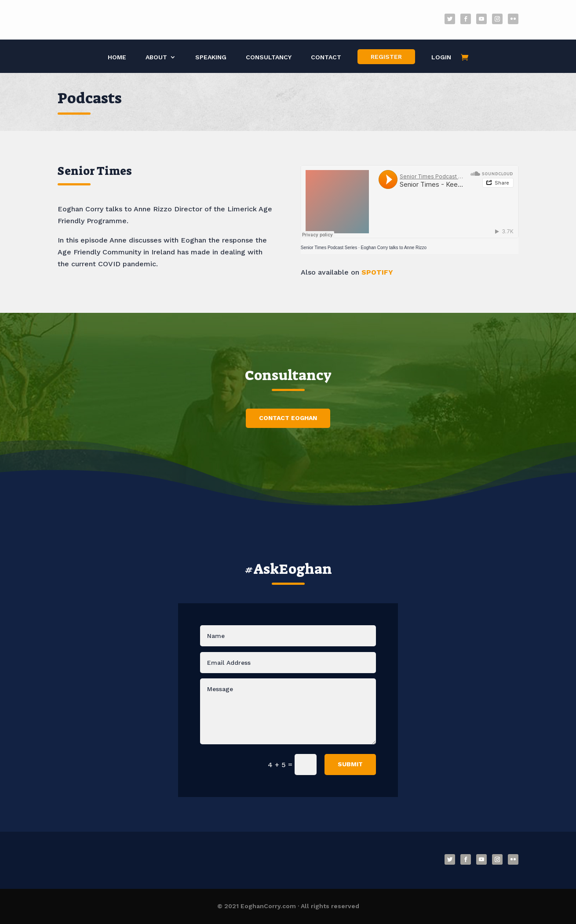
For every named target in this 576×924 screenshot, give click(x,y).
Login (441, 57)
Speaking (211, 57)
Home (117, 57)
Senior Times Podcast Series (329, 248)
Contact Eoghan (288, 418)
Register (386, 57)
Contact (326, 57)
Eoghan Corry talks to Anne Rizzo (394, 248)
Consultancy (269, 57)
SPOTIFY (377, 272)
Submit (350, 764)
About (156, 57)
